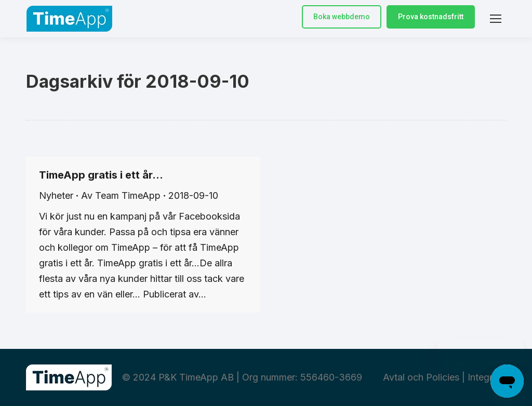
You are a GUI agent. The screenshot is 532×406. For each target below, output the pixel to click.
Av (121, 195)
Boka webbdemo (342, 17)
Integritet (487, 377)
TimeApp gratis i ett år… (101, 175)
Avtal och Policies (421, 377)
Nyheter (56, 195)
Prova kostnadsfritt (431, 17)
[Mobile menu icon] (496, 19)
